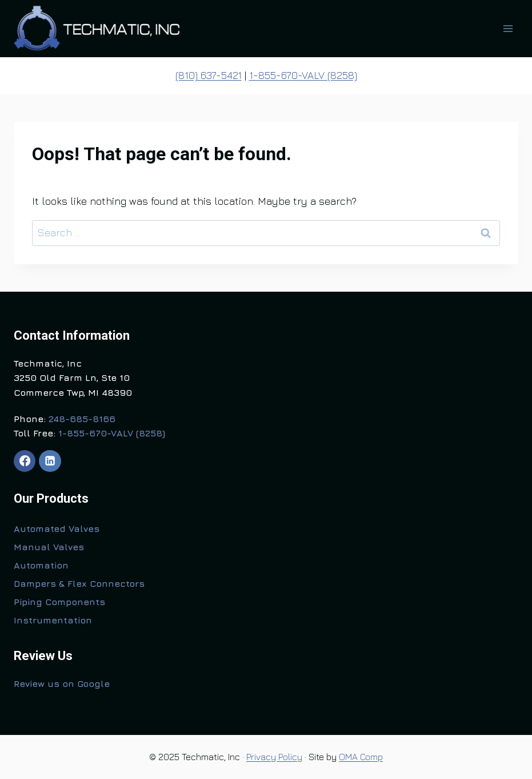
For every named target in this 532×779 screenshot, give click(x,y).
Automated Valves (57, 528)
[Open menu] (508, 28)
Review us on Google (62, 683)
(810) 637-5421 (209, 75)
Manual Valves (49, 547)
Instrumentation (53, 620)
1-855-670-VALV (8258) (303, 75)
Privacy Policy (274, 757)
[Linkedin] (50, 461)
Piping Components (59, 602)
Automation (41, 565)
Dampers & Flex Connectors (79, 583)
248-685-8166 (82, 419)
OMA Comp (361, 757)
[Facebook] (25, 461)
